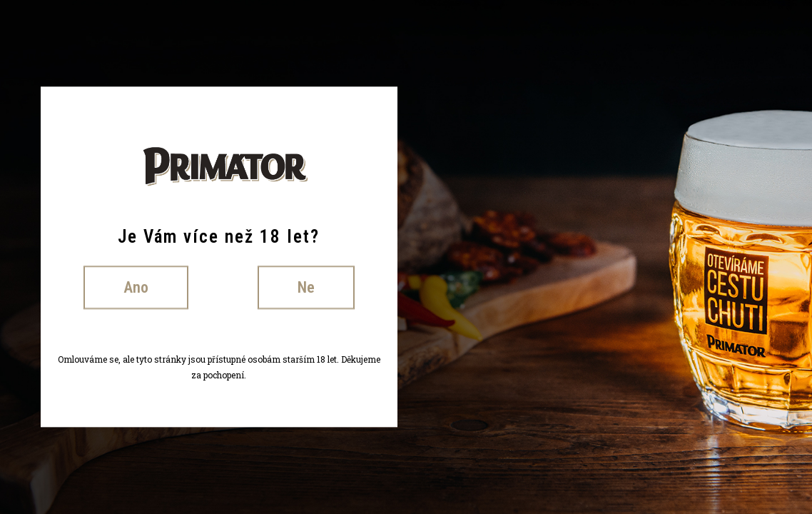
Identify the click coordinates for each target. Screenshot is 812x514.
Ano (136, 287)
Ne (306, 287)
